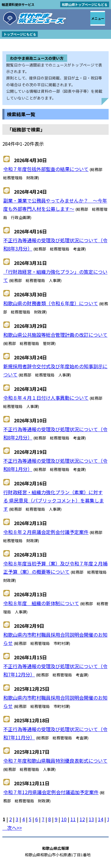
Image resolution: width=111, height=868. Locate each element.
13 (91, 819)
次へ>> (12, 828)
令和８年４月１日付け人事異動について (46, 398)
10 (64, 819)
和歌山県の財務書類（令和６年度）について (51, 303)
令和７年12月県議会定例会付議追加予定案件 (51, 792)
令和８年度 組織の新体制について (41, 603)
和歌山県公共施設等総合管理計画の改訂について (55, 335)
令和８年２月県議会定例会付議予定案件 (46, 532)
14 (101, 819)
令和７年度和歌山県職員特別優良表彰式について (55, 761)
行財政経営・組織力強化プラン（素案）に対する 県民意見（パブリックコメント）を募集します (54, 500)
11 (73, 819)
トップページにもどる (20, 34)
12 (82, 819)
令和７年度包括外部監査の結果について (46, 169)
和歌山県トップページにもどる (85, 4)
